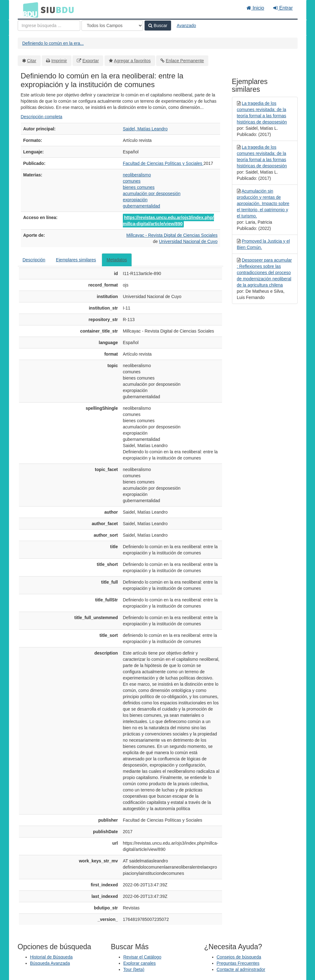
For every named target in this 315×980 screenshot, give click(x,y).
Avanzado (186, 26)
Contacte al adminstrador (241, 969)
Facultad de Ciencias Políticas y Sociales (163, 163)
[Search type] (112, 26)
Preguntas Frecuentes (238, 963)
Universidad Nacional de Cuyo (188, 241)
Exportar (91, 61)
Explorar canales (140, 963)
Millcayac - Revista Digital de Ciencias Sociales (172, 235)
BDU (29, 10)
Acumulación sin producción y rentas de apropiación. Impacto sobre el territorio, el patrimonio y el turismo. (263, 203)
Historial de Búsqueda (51, 957)
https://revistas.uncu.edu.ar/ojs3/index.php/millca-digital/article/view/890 (168, 221)
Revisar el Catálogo (142, 957)
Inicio (255, 8)
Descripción (34, 260)
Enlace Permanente (185, 61)
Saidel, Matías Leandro (145, 129)
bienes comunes (139, 187)
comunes (132, 181)
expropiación (135, 200)
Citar (32, 61)
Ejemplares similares (76, 260)
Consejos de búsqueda (239, 957)
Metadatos (117, 260)
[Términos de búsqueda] (49, 26)
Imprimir (59, 61)
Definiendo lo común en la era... (53, 43)
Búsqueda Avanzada (50, 963)
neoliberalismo (137, 175)
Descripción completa (42, 117)
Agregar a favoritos (132, 61)
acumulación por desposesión (152, 194)
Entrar (283, 8)
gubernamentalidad (141, 206)
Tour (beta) (134, 969)
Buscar (158, 26)
